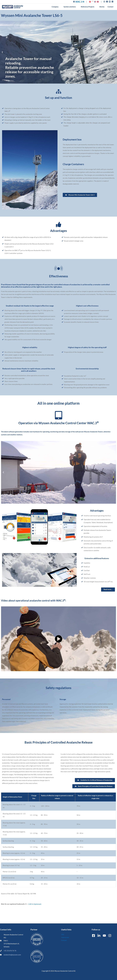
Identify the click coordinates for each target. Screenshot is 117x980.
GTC (63, 935)
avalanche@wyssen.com (12, 955)
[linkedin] (113, 2)
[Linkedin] (99, 936)
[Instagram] (110, 936)
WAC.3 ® (80, 2)
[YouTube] (104, 936)
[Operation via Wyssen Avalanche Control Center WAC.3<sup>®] (59, 415)
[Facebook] (93, 936)
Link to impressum (35, 904)
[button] (59, 7)
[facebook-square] (107, 2)
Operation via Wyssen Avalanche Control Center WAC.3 (59, 423)
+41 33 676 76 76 (10, 951)
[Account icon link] (74, 2)
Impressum (65, 937)
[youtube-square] (110, 2)
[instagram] (105, 2)
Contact (64, 940)
